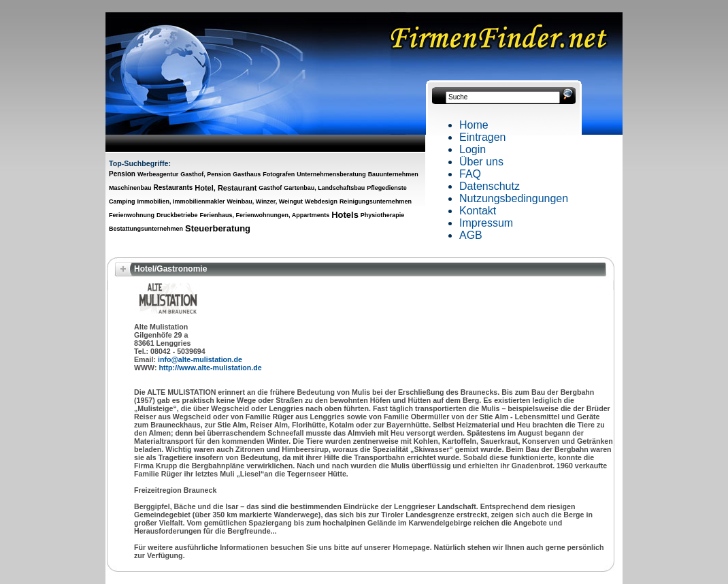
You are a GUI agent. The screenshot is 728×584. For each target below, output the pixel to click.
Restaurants (173, 188)
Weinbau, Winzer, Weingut (265, 201)
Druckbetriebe (177, 215)
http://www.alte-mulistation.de (211, 368)
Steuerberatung (218, 228)
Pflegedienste (387, 188)
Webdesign (321, 201)
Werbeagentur (158, 174)
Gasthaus (247, 174)
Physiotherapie (383, 215)
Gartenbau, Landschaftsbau (324, 188)
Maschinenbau (130, 188)
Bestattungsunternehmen (146, 229)
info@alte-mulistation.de (200, 359)
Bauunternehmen (393, 174)
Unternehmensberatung (331, 174)
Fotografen (279, 174)
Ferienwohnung (132, 215)
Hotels (345, 215)
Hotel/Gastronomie (170, 269)
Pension (122, 174)
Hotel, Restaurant (226, 188)
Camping (122, 201)
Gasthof (270, 188)
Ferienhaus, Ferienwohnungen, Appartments (264, 215)
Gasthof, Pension (205, 174)
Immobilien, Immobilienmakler (181, 201)
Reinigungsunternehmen (376, 201)
